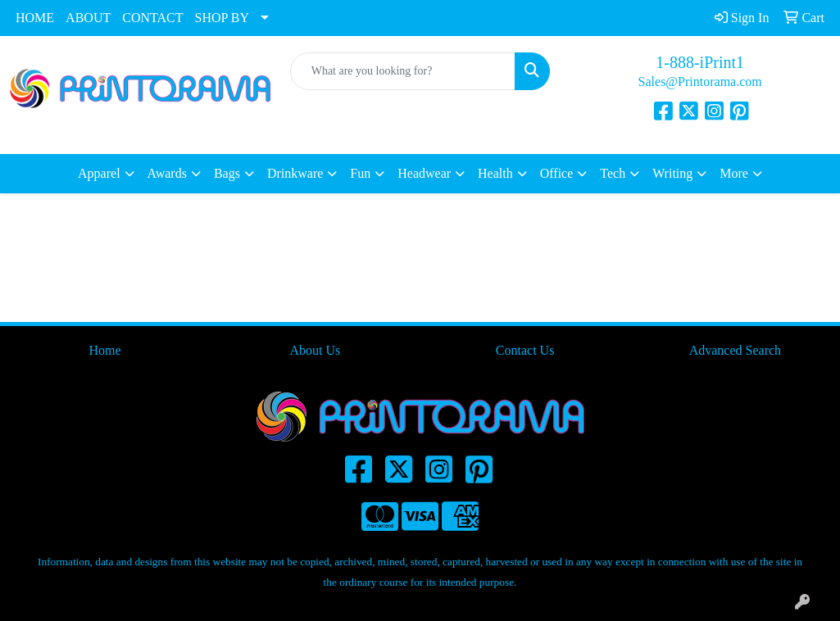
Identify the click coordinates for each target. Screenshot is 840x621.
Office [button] (557, 173)
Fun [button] (360, 173)
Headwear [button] (424, 173)
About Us (315, 350)
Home (105, 350)
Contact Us (525, 350)
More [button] (734, 173)
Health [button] (495, 173)
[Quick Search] (403, 71)
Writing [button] (672, 173)
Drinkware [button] (295, 173)
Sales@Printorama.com (700, 82)
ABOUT (88, 18)
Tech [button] (613, 173)
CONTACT (152, 18)
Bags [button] (227, 173)
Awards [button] (167, 173)
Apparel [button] (99, 173)
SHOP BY (222, 18)
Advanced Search (735, 350)
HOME (35, 18)
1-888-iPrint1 (700, 62)
